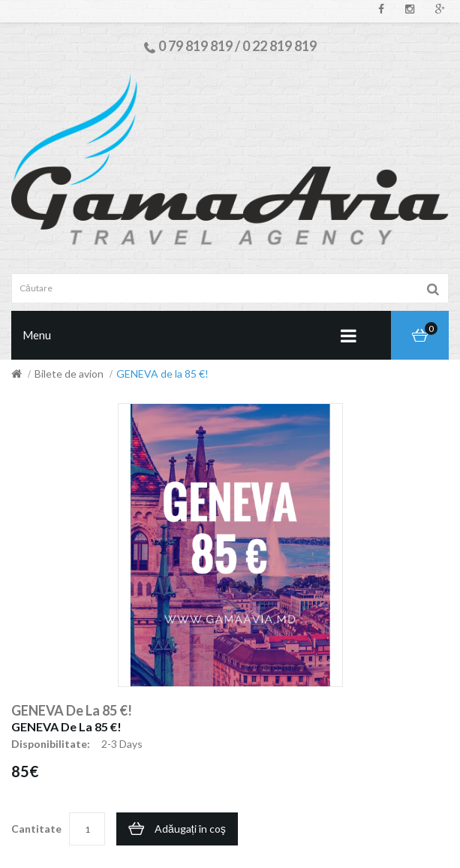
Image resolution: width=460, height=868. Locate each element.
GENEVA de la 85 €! (162, 374)
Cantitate (36, 829)
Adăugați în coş (190, 829)
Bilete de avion (69, 374)
